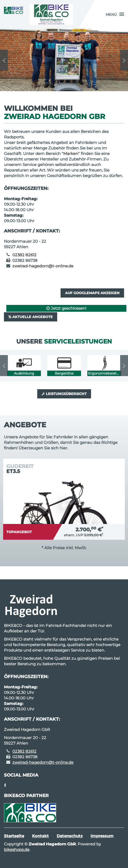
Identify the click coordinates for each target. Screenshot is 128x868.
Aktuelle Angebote (31, 317)
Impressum (102, 836)
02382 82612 (24, 255)
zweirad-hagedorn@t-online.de (43, 266)
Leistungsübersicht (64, 394)
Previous (4, 60)
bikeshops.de (17, 849)
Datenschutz (70, 836)
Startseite (14, 836)
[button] (115, 14)
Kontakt (40, 836)
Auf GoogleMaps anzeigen (92, 293)
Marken (71, 154)
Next (124, 60)
